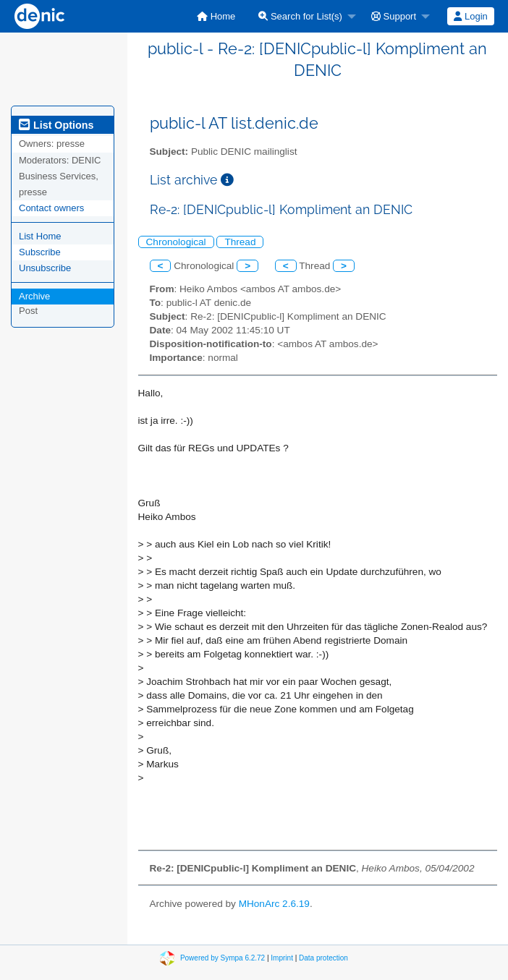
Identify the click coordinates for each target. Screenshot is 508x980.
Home (216, 16)
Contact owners (51, 208)
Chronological (176, 242)
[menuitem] (216, 16)
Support (394, 16)
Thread (240, 242)
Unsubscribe (45, 268)
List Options (56, 125)
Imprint (282, 958)
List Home (40, 236)
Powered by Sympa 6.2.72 (223, 958)
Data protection (323, 958)
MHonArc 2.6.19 (274, 904)
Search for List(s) (300, 16)
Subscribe (40, 252)
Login (470, 16)
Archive (34, 296)
